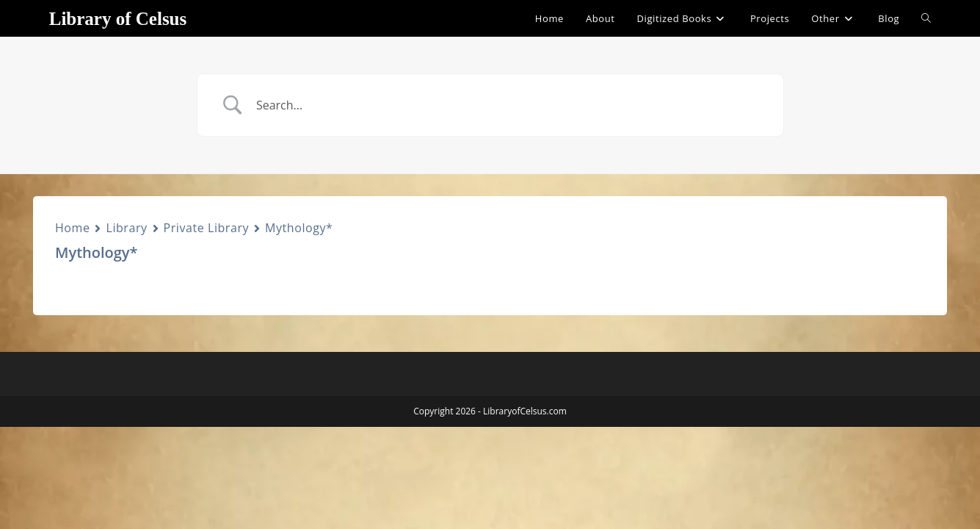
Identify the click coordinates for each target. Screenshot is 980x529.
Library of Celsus (118, 19)
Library (126, 228)
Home (72, 228)
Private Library (207, 228)
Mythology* (299, 228)
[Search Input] (509, 105)
